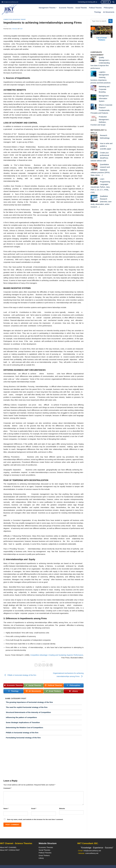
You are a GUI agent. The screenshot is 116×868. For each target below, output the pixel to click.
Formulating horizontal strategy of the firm (23, 738)
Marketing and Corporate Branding (104, 89)
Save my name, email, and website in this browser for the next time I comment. (35, 819)
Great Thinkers (44, 855)
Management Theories (48, 8)
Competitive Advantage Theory (15, 19)
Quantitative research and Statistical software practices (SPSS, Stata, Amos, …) (100, 170)
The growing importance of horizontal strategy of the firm (29, 702)
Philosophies (109, 8)
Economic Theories (66, 8)
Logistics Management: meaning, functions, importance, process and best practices (101, 77)
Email (34, 809)
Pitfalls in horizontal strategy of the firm (20, 675)
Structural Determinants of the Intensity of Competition (28, 712)
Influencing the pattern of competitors (21, 717)
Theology (97, 12)
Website (62, 809)
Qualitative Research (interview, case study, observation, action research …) (101, 202)
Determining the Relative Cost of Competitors (24, 727)
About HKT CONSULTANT (10, 850)
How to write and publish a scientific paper (106, 146)
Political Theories (95, 8)
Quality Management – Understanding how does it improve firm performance (100, 63)
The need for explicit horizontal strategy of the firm (27, 707)
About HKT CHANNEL (8, 847)
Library (41, 858)
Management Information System (104, 98)
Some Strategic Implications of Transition (23, 722)
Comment (7, 788)
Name (6, 809)
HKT (21, 29)
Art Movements (109, 12)
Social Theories (81, 8)
